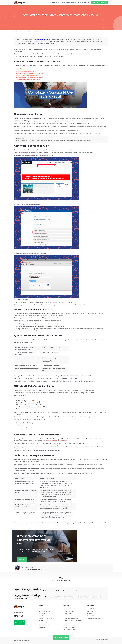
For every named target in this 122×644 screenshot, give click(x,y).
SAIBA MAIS (22, 560)
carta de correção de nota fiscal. (56, 441)
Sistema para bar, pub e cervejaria (72, 632)
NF (25, 32)
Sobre (40, 609)
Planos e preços (43, 614)
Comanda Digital (92, 614)
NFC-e (29, 32)
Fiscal (21, 32)
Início (16, 32)
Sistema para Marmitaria (70, 627)
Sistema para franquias (69, 614)
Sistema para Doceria (69, 625)
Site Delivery (91, 611)
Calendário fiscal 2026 (61, 637)
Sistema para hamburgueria (70, 618)
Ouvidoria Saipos (43, 627)
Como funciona (43, 616)
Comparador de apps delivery (95, 618)
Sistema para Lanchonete (70, 623)
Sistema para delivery (69, 611)
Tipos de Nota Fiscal (69, 3)
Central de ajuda (43, 623)
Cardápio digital (92, 609)
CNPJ (33, 401)
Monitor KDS (91, 616)
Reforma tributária (84, 3)
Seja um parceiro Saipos (45, 625)
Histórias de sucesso (44, 611)
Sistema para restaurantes (70, 609)
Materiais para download (45, 618)
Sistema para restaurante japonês (72, 621)
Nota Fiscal (55, 3)
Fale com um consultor (99, 3)
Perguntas (41, 621)
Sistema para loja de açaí (70, 630)
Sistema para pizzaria (69, 616)
